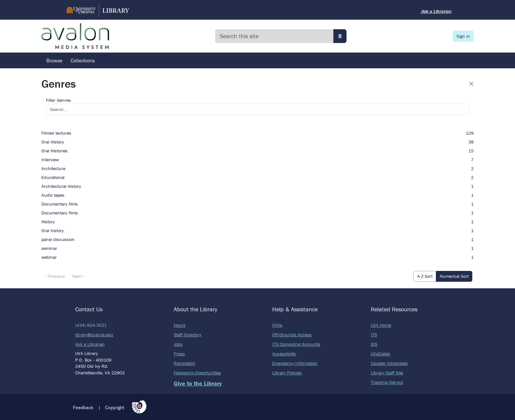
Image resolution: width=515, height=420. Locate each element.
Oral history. (53, 231)
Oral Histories (55, 151)
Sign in (463, 36)
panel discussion (58, 239)
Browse (54, 60)
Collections (83, 60)
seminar (49, 248)
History (48, 222)
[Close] (471, 84)
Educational (53, 177)
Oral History (53, 142)
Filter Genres (58, 100)
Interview (50, 160)
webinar (49, 257)
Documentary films (60, 204)
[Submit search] (340, 36)
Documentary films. (60, 213)
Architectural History (61, 186)
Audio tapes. (54, 195)
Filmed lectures (56, 133)
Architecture (53, 168)
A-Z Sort (425, 276)
